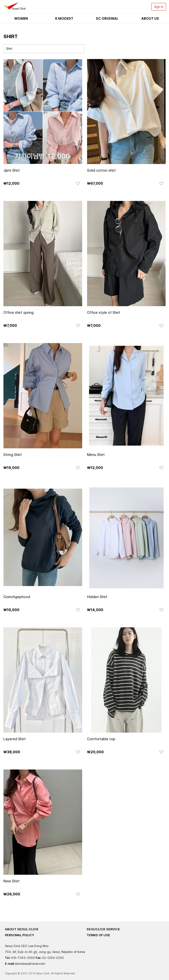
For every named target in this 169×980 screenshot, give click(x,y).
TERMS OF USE (98, 935)
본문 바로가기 (0, 0)
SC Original (107, 18)
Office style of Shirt (104, 313)
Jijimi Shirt (12, 170)
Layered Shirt (15, 739)
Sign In (159, 7)
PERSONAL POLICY (19, 935)
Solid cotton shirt (101, 170)
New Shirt (12, 881)
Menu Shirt (96, 455)
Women (21, 18)
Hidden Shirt (97, 597)
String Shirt (13, 455)
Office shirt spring (19, 313)
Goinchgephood (17, 597)
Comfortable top (101, 739)
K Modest (64, 18)
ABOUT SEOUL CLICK (22, 929)
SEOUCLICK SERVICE (103, 929)
